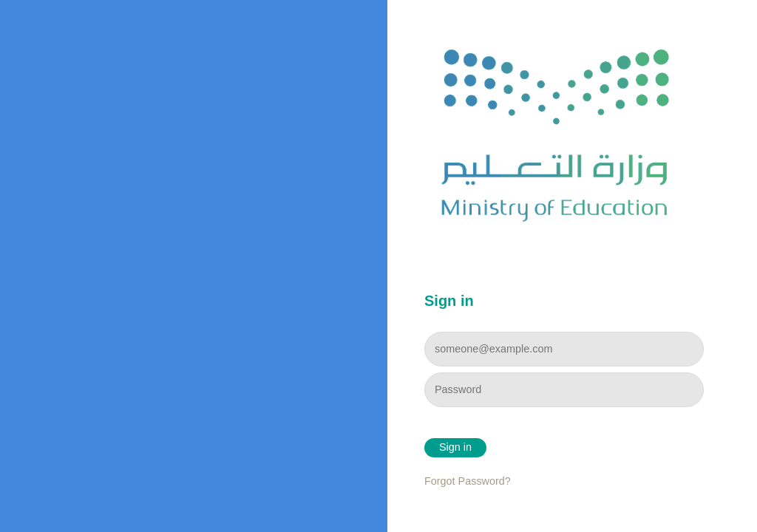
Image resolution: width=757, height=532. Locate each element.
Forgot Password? (468, 481)
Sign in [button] (455, 447)
